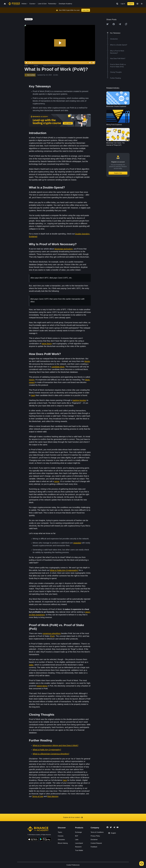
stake (31, 665)
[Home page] (14, 4)
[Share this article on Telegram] (120, 24)
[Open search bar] (117, 4)
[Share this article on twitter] (107, 24)
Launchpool (79, 843)
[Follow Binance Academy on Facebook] (107, 827)
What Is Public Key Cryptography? (47, 750)
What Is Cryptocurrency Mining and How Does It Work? (55, 745)
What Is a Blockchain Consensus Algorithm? (51, 754)
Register (131, 4)
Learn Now (86, 10)
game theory (47, 344)
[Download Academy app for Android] (45, 840)
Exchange (78, 832)
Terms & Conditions (97, 832)
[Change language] (137, 4)
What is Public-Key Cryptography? (64, 570)
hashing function (79, 400)
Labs (77, 840)
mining (32, 380)
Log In (123, 4)
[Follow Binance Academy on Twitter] (111, 827)
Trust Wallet (79, 850)
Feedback (94, 847)
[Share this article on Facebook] (114, 24)
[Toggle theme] (142, 4)
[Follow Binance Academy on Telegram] (114, 827)
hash (33, 395)
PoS (52, 636)
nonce (57, 481)
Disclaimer (94, 840)
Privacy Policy (95, 836)
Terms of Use (38, 796)
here (65, 780)
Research (78, 847)
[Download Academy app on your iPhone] (33, 840)
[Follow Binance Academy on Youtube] (118, 827)
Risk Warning (53, 796)
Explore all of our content (73, 817)
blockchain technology (64, 249)
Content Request (96, 843)
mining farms (42, 686)
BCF (77, 836)
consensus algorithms (52, 633)
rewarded (77, 543)
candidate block (58, 367)
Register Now (118, 173)
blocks (87, 361)
